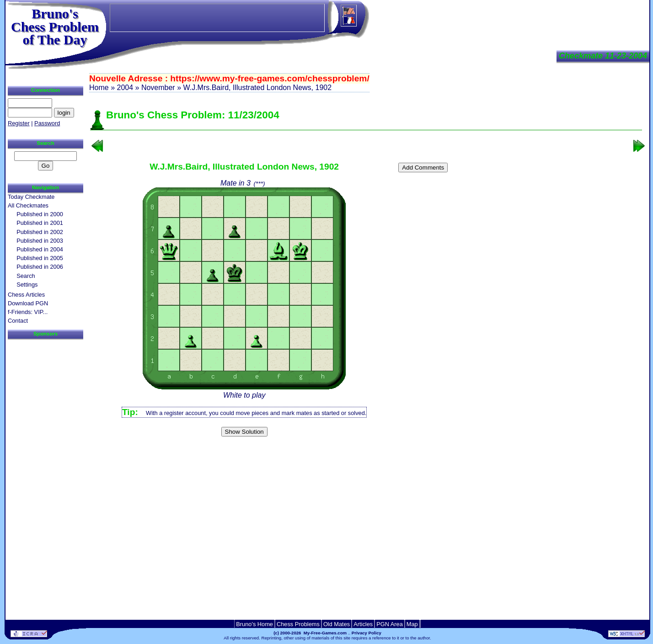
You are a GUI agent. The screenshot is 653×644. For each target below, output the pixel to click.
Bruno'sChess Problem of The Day (55, 27)
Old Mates (337, 624)
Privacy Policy (367, 633)
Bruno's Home (254, 624)
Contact (18, 321)
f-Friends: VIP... (28, 312)
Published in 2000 (40, 214)
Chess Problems (298, 624)
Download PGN (28, 303)
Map (412, 624)
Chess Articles (26, 295)
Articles (363, 624)
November (158, 88)
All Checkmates (28, 205)
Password (47, 123)
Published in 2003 (40, 241)
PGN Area (390, 624)
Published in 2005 (40, 258)
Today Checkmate (31, 197)
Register (19, 123)
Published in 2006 (40, 267)
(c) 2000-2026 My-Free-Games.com (310, 633)
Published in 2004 (40, 249)
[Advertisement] (366, 455)
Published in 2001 (40, 223)
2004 (125, 88)
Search (26, 276)
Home (99, 88)
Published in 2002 (40, 232)
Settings (27, 285)
